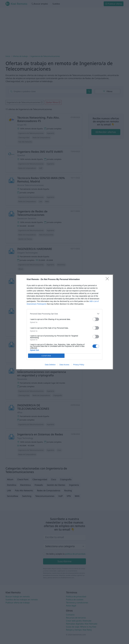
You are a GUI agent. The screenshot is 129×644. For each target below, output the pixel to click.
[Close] (108, 280)
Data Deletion (50, 365)
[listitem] (64, 314)
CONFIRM (46, 356)
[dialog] (64, 322)
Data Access (64, 365)
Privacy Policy (79, 365)
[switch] (96, 319)
